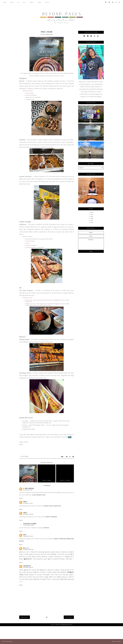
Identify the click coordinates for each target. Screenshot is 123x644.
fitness (32, 2)
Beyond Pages (9, 642)
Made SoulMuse (116, 642)
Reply (21, 498)
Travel (47, 2)
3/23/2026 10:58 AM (28, 549)
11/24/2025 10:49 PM (29, 525)
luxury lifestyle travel (39, 495)
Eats (24, 2)
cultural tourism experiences (52, 506)
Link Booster (27, 566)
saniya (25, 502)
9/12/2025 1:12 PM (28, 503)
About (12, 2)
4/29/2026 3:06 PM (28, 567)
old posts (69, 617)
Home (5, 2)
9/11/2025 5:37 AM (28, 490)
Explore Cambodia (51, 517)
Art (18, 2)
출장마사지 (26, 548)
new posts (25, 617)
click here (46, 528)
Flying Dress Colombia (30, 524)
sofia (25, 535)
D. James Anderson (29, 488)
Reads (39, 2)
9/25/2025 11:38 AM (28, 514)
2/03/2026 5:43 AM (28, 536)
